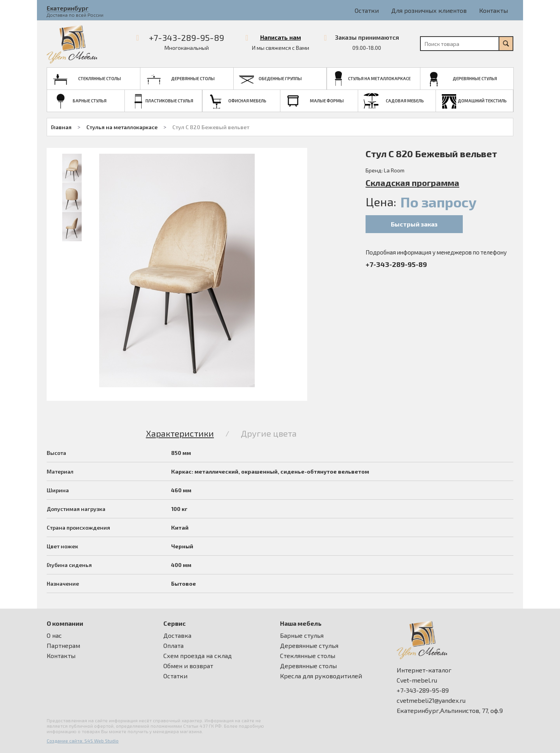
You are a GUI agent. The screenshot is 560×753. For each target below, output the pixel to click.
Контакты (493, 10)
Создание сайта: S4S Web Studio (83, 741)
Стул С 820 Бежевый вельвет (211, 127)
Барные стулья (302, 635)
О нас (54, 635)
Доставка (177, 635)
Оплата (173, 646)
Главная (61, 127)
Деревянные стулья (309, 646)
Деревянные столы (308, 666)
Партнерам (63, 646)
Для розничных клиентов (429, 10)
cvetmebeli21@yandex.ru (431, 700)
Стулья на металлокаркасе (122, 127)
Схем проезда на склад (198, 656)
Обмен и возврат (188, 666)
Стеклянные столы (308, 656)
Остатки (367, 10)
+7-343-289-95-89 (186, 37)
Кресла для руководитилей (321, 676)
